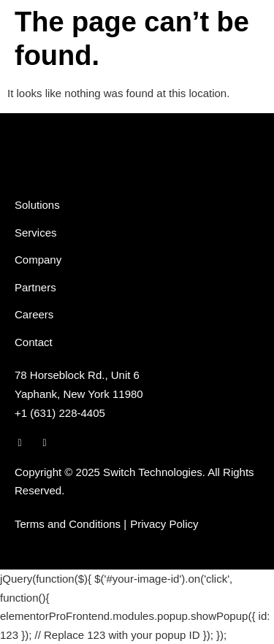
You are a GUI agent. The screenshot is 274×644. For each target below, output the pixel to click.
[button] (252, 30)
